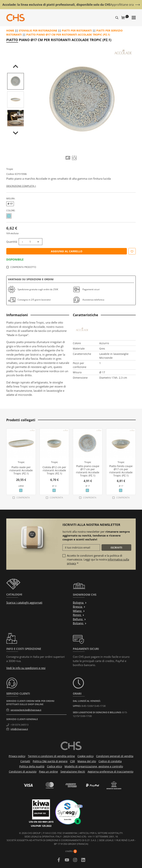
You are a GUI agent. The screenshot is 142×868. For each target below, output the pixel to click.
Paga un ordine (48, 772)
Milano (79, 611)
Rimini (79, 615)
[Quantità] (30, 242)
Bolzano (80, 623)
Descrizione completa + (21, 186)
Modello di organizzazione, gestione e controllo (94, 766)
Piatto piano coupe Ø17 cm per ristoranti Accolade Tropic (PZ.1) (88, 471)
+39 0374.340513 (20, 725)
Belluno (79, 619)
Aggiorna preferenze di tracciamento (110, 772)
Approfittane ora (122, 5)
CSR (72, 761)
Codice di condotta (110, 761)
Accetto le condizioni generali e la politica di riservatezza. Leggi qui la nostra (98, 559)
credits (71, 851)
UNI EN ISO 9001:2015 (41, 822)
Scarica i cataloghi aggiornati (24, 602)
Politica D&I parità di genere (50, 761)
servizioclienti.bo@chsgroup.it (26, 710)
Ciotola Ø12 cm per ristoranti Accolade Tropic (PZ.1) (54, 470)
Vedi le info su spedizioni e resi (26, 668)
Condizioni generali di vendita (115, 756)
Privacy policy (17, 756)
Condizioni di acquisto (23, 772)
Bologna (80, 602)
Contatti (25, 761)
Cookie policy (86, 756)
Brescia (79, 607)
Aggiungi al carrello (67, 251)
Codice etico (54, 766)
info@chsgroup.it (19, 729)
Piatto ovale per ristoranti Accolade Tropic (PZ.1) (21, 470)
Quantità (12, 242)
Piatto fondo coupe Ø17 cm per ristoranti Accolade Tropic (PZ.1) (121, 471)
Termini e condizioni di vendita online (51, 756)
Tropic (10, 169)
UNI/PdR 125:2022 (41, 826)
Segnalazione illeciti (73, 772)
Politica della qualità (32, 766)
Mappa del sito (87, 761)
